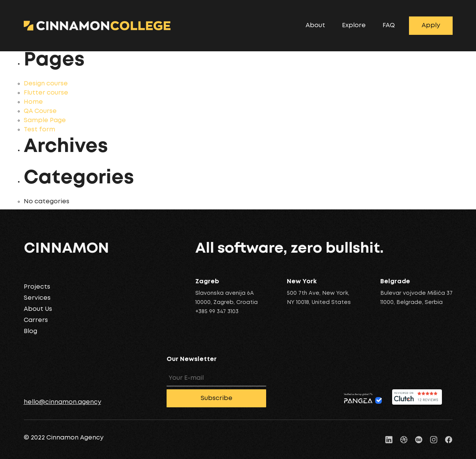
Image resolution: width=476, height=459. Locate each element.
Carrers (36, 320)
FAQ (389, 25)
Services (37, 298)
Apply (431, 25)
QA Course (40, 111)
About (315, 25)
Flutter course (46, 93)
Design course (46, 84)
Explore (354, 25)
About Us (38, 309)
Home (33, 102)
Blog (30, 331)
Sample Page (45, 120)
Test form (39, 130)
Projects (37, 287)
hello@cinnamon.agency (62, 402)
